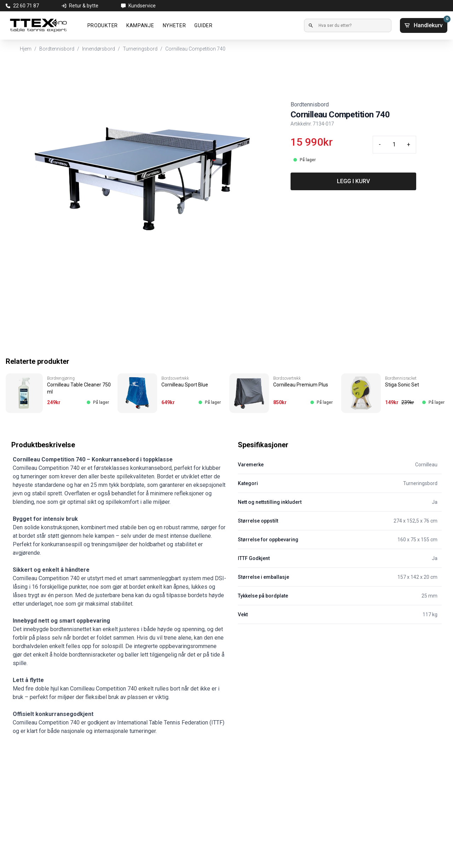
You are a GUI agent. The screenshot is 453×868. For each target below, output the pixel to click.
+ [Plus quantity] (409, 144)
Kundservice (142, 6)
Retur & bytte (84, 6)
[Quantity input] (394, 145)
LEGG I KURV (353, 181)
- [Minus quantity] (380, 144)
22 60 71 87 (26, 6)
